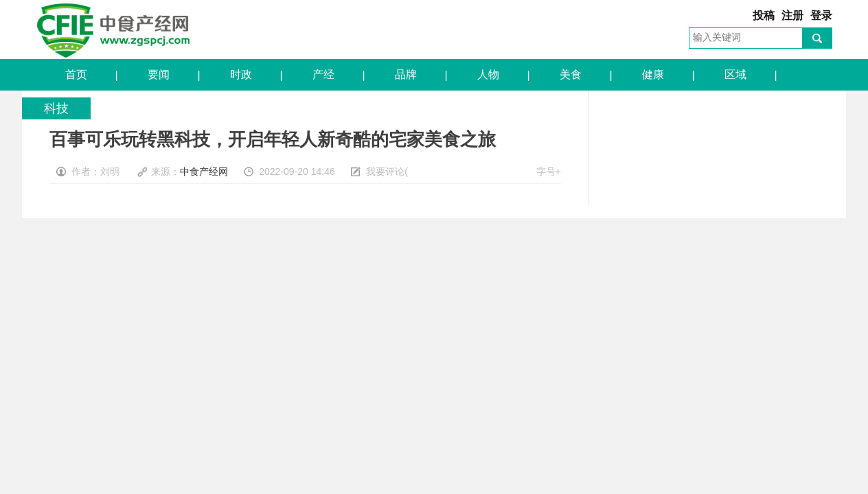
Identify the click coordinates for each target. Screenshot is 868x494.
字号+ (549, 172)
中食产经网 (113, 30)
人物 (486, 74)
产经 (321, 74)
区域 (733, 74)
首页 (74, 74)
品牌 (403, 74)
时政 (239, 74)
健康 (651, 74)
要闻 (156, 74)
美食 (568, 74)
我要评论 (385, 172)
